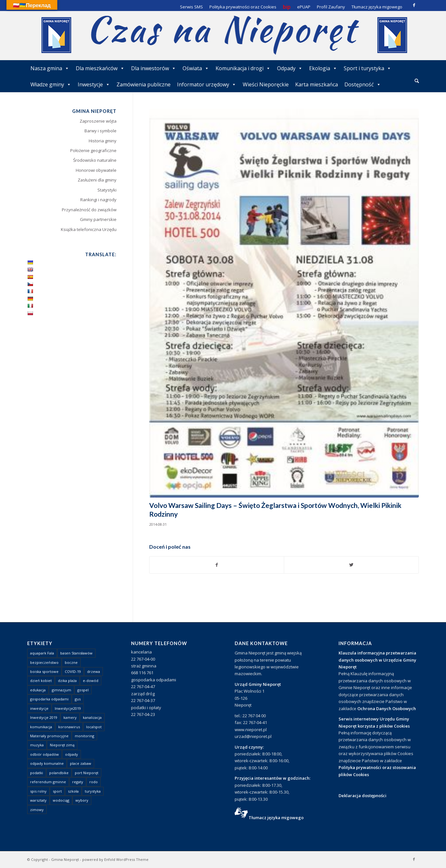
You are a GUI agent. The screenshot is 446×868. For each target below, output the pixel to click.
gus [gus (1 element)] (78, 699)
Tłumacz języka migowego (276, 818)
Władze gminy (51, 84)
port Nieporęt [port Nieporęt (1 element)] (87, 773)
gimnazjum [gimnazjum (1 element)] (61, 690)
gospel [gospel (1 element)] (83, 690)
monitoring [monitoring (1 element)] (84, 736)
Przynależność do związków (89, 210)
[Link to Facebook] (414, 5)
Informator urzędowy (207, 84)
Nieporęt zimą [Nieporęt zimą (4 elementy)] (62, 745)
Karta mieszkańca (317, 84)
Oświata (196, 68)
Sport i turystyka (368, 68)
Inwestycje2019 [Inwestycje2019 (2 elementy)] (68, 708)
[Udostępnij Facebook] (217, 565)
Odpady (290, 68)
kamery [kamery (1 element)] (70, 717)
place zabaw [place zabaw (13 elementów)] (81, 763)
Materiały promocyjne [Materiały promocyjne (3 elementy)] (49, 736)
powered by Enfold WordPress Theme (115, 859)
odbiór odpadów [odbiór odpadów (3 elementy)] (45, 754)
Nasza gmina (50, 68)
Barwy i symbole (100, 131)
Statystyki (107, 190)
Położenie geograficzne (93, 150)
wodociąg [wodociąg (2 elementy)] (61, 800)
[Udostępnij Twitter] (351, 565)
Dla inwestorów (154, 68)
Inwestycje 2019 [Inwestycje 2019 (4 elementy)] (44, 717)
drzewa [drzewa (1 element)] (94, 671)
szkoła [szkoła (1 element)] (73, 791)
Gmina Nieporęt (65, 859)
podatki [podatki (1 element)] (37, 773)
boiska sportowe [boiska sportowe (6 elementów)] (44, 671)
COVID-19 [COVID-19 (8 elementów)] (73, 671)
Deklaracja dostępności (362, 796)
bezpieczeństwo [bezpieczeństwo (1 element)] (44, 662)
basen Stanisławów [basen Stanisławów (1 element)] (76, 653)
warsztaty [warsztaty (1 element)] (38, 800)
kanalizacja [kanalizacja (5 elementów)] (92, 717)
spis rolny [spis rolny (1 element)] (38, 791)
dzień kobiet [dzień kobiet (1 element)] (41, 681)
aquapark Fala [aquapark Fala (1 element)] (42, 653)
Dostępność (363, 84)
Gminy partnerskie (98, 219)
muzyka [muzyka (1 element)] (37, 745)
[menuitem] (417, 81)
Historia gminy (103, 141)
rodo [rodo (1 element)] (94, 782)
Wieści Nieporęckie (266, 84)
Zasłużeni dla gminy (97, 180)
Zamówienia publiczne (144, 84)
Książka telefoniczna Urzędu (89, 229)
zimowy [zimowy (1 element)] (37, 810)
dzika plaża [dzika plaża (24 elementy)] (67, 681)
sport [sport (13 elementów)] (57, 791)
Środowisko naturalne (95, 160)
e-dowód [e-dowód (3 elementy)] (91, 681)
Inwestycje (94, 84)
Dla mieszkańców (100, 68)
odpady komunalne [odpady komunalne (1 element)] (47, 763)
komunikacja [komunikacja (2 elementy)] (41, 727)
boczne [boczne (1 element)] (71, 662)
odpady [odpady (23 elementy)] (72, 754)
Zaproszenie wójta (98, 121)
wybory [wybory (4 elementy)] (82, 800)
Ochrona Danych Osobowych (387, 709)
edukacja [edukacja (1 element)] (38, 690)
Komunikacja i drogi (243, 68)
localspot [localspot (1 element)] (94, 727)
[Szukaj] (417, 81)
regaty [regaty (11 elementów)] (78, 782)
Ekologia (323, 68)
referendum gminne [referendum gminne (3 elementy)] (48, 782)
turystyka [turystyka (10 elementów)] (93, 791)
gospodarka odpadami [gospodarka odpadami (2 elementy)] (49, 699)
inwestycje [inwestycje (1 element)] (39, 708)
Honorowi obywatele (96, 170)
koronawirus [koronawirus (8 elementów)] (69, 727)
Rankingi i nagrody (98, 200)
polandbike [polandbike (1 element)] (59, 773)
